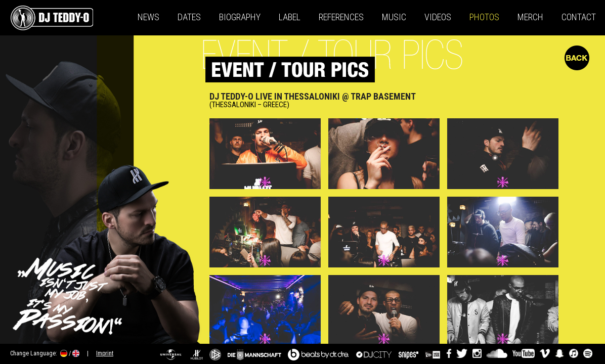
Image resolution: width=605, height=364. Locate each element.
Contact (579, 17)
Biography (240, 17)
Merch (530, 17)
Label (290, 17)
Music (394, 17)
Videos (438, 17)
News (148, 17)
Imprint (105, 353)
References (341, 17)
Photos (484, 17)
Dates (189, 17)
